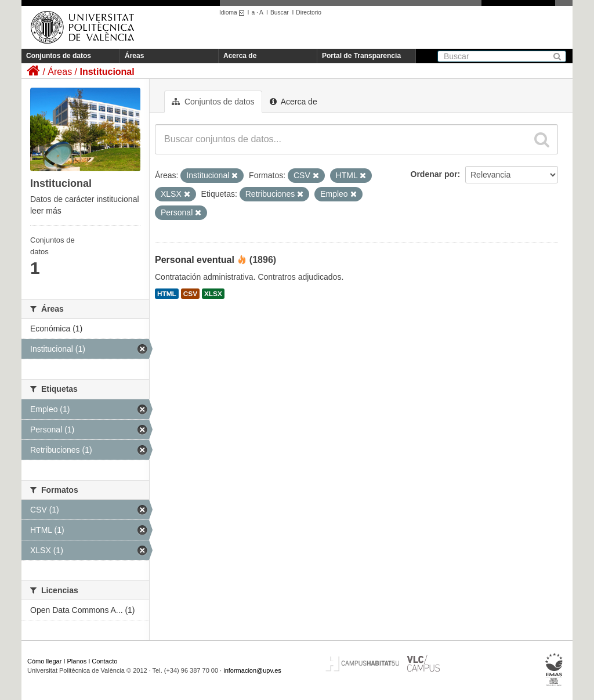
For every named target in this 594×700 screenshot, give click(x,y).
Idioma (233, 12)
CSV (190, 294)
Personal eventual (195, 260)
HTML (167, 294)
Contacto (104, 661)
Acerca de (240, 56)
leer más (46, 211)
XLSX (213, 294)
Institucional (107, 72)
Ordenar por (434, 174)
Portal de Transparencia (361, 56)
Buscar (280, 12)
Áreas (134, 56)
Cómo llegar (44, 661)
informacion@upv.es (252, 670)
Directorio (309, 12)
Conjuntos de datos (59, 56)
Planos (77, 661)
